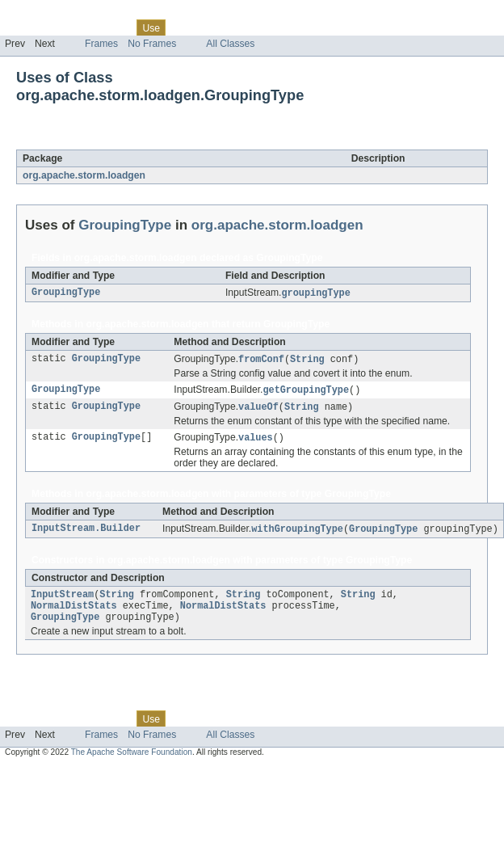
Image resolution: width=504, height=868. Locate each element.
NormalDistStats (74, 613)
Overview (25, 27)
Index (276, 27)
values (256, 441)
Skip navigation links (44, 14)
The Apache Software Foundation (132, 762)
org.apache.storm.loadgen (84, 175)
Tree (185, 27)
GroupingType (144, 141)
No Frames (152, 44)
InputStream (62, 600)
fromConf (261, 360)
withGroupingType (297, 533)
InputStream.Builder (86, 533)
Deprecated (230, 27)
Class (115, 27)
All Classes (230, 44)
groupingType (316, 293)
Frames (101, 44)
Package (75, 27)
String (307, 360)
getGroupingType (306, 392)
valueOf (258, 410)
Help (308, 27)
